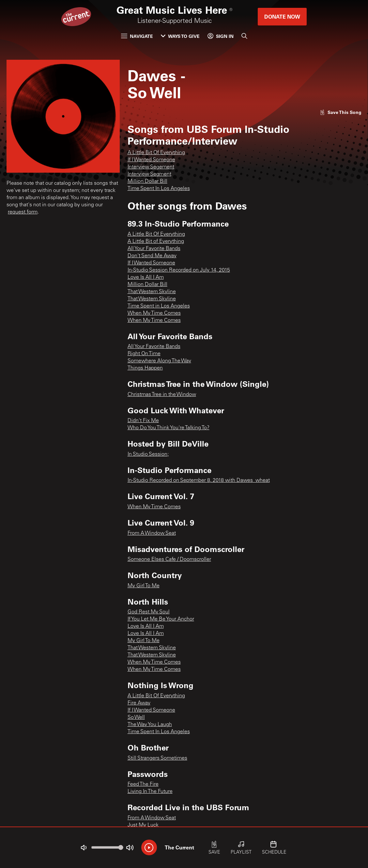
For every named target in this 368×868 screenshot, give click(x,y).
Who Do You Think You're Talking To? (169, 428)
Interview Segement (151, 167)
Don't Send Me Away (152, 256)
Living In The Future (150, 792)
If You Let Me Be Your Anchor (161, 619)
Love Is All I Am (146, 277)
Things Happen (145, 368)
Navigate (137, 36)
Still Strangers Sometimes (157, 758)
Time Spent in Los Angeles (159, 306)
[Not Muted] (84, 848)
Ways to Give (180, 36)
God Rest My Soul (149, 612)
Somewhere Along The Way (159, 361)
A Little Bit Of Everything (156, 153)
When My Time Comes (154, 313)
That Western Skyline (152, 292)
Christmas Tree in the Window (162, 395)
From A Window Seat (152, 533)
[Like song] (341, 112)
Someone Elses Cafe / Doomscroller (169, 560)
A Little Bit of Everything (156, 242)
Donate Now (282, 16)
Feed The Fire (143, 784)
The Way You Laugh (150, 725)
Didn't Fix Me (143, 421)
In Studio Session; (148, 454)
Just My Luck (143, 825)
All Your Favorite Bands (154, 249)
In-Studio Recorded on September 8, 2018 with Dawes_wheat (199, 481)
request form (23, 212)
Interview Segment (149, 174)
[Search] (244, 36)
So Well (136, 718)
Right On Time (144, 354)
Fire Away (139, 703)
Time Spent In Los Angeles (159, 189)
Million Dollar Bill (147, 181)
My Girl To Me (144, 586)
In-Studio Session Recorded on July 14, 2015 (179, 270)
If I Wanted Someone (151, 160)
